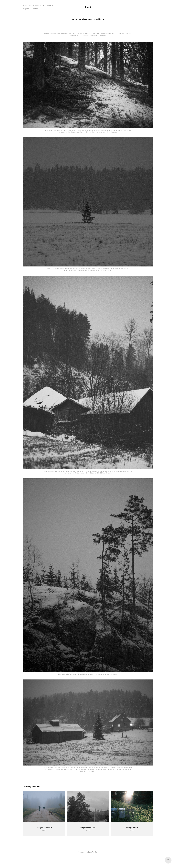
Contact (35, 9)
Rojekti (50, 5)
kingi (88, 7)
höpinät (26, 9)
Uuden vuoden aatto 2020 (34, 5)
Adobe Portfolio (93, 852)
